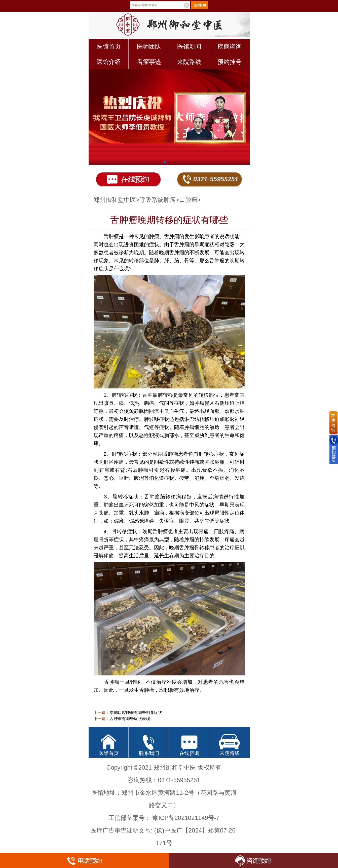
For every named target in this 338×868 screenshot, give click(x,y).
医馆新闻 (189, 46)
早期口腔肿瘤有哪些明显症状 (136, 713)
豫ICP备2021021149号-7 (186, 818)
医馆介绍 (109, 62)
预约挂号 (230, 62)
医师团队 (149, 46)
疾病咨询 (230, 46)
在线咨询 (189, 753)
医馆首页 (109, 46)
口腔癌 (188, 200)
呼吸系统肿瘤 (158, 200)
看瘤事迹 (149, 62)
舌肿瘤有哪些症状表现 (130, 719)
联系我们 (149, 753)
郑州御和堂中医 (115, 200)
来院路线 (189, 62)
